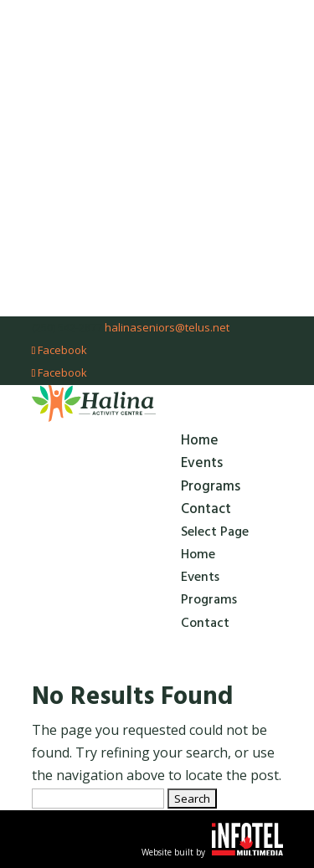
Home (200, 440)
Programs (211, 486)
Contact (206, 509)
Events (202, 463)
